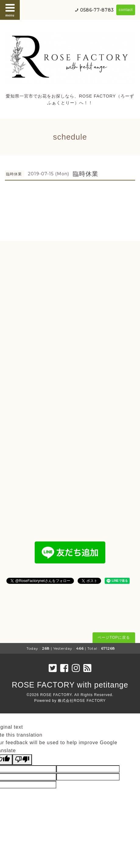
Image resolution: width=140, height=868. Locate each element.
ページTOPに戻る (114, 638)
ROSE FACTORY (56, 695)
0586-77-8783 (97, 10)
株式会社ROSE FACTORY (82, 701)
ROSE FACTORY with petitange (70, 685)
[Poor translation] (22, 759)
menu (10, 10)
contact (126, 10)
